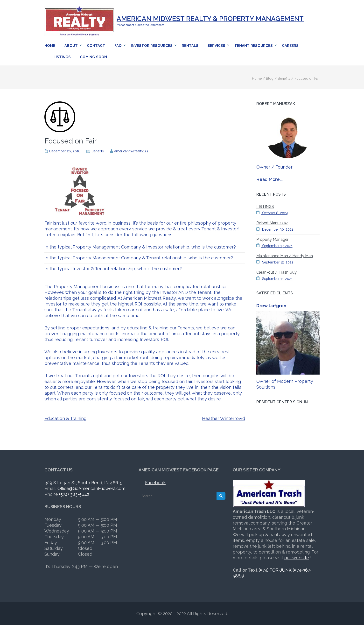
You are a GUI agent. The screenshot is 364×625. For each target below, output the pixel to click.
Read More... (269, 179)
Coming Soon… (95, 57)
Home (50, 46)
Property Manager (272, 239)
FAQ (118, 46)
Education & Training (65, 418)
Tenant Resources (254, 46)
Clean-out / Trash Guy (276, 272)
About (71, 46)
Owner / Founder (274, 167)
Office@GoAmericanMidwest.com (91, 488)
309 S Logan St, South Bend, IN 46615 (83, 483)
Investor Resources (152, 46)
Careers (290, 46)
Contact (96, 46)
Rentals (190, 46)
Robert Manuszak (272, 223)
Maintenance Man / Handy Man (285, 256)
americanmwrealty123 (131, 151)
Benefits (98, 151)
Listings (62, 57)
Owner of (267, 381)
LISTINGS (265, 207)
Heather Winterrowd (224, 418)
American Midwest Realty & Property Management (210, 19)
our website (297, 558)
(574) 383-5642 (74, 494)
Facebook (155, 483)
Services (216, 46)
